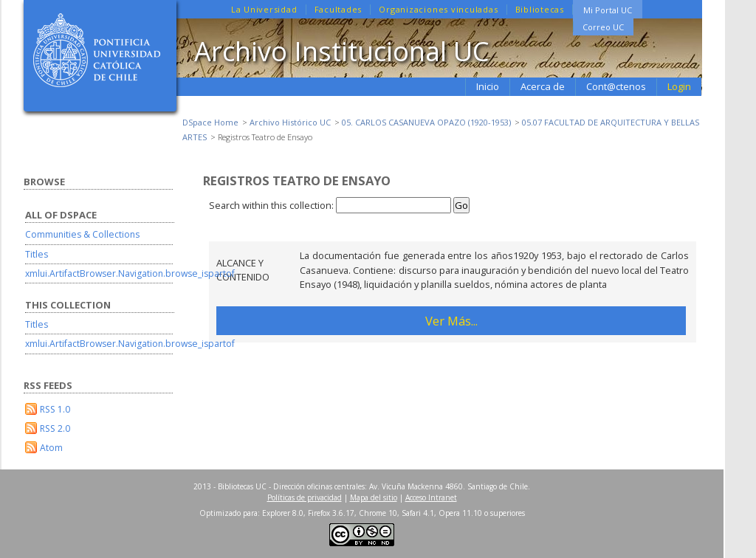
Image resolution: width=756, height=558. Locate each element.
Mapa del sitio (374, 497)
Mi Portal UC (608, 10)
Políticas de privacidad (305, 497)
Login (679, 86)
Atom (51, 448)
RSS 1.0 (55, 409)
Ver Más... (451, 321)
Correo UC (603, 27)
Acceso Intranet (431, 497)
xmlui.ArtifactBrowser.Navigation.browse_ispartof (130, 273)
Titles (37, 254)
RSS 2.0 (55, 428)
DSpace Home (210, 122)
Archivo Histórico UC (290, 122)
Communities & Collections (82, 234)
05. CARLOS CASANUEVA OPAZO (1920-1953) (426, 122)
